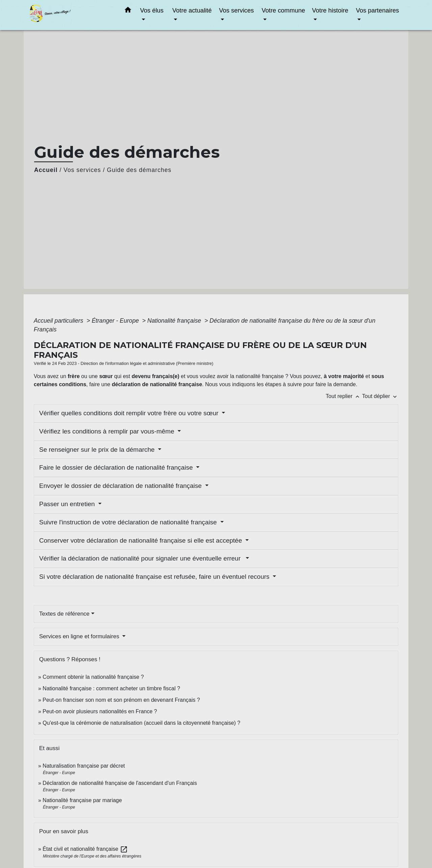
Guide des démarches (139, 170)
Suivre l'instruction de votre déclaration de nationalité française (129, 522)
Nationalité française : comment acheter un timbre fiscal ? (111, 688)
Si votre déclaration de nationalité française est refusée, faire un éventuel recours (155, 577)
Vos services (82, 170)
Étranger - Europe (116, 321)
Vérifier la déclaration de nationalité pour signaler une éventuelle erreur (142, 558)
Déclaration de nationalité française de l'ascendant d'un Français (120, 783)
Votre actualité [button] (192, 10)
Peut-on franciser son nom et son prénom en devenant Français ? (121, 700)
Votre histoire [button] (330, 10)
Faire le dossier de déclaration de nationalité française (117, 467)
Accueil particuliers (59, 321)
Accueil (46, 170)
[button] (128, 11)
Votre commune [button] (283, 10)
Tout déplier (380, 396)
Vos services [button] (236, 10)
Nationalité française (175, 321)
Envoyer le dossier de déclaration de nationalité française (121, 486)
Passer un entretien (68, 504)
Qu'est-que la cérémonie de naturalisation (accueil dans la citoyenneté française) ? (141, 723)
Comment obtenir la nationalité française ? (93, 677)
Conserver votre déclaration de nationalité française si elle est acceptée (141, 540)
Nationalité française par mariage (82, 800)
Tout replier (344, 396)
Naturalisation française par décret (84, 766)
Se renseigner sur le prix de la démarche (98, 450)
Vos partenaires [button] (377, 10)
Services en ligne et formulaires (80, 636)
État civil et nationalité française (85, 849)
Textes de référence (64, 614)
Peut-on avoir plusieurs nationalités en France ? (100, 711)
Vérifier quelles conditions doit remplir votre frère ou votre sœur (130, 413)
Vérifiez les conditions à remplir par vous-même (108, 431)
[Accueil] (71, 15)
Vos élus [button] (152, 10)
